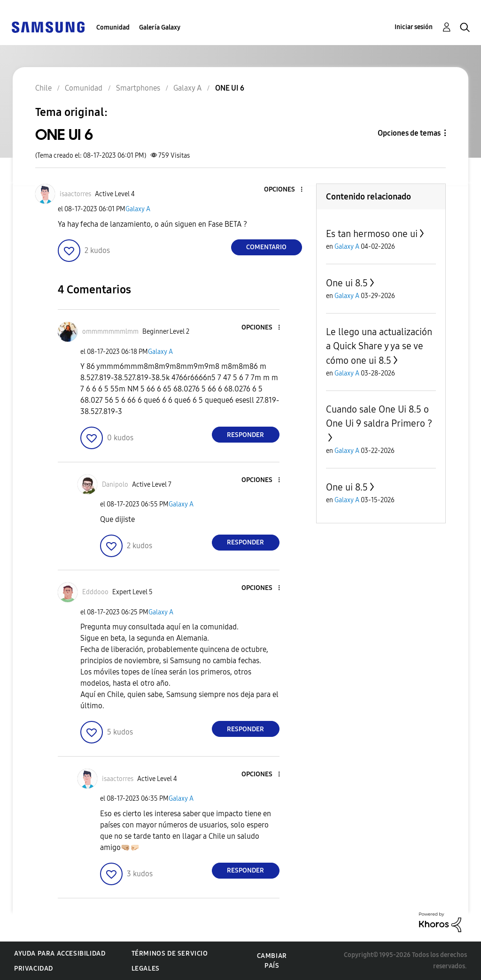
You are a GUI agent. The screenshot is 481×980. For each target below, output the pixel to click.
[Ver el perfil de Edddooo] (95, 592)
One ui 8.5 (347, 283)
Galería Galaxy (160, 27)
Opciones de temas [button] (409, 133)
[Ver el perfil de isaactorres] (75, 194)
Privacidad (34, 969)
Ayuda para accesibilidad (60, 953)
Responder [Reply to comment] (245, 435)
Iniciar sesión (414, 27)
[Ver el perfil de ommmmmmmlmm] (110, 332)
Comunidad (113, 27)
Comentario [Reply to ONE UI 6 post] (266, 247)
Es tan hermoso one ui (372, 234)
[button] (286, 190)
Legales (146, 969)
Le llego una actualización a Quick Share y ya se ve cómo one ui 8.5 (379, 346)
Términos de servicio (170, 953)
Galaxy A (138, 209)
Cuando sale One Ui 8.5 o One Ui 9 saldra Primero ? (379, 416)
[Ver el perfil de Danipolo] (115, 485)
